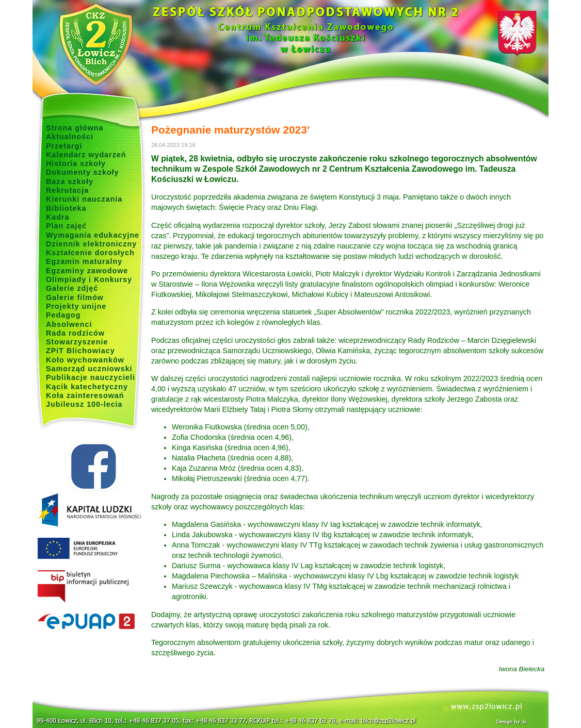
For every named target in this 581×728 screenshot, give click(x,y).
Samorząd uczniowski (89, 369)
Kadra (58, 217)
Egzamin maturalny (84, 261)
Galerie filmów (75, 297)
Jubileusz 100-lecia (84, 404)
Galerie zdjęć (72, 288)
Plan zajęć (66, 226)
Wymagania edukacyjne (93, 235)
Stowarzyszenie (77, 342)
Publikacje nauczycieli (91, 377)
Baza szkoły (70, 181)
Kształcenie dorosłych (90, 253)
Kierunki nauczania (84, 199)
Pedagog (63, 315)
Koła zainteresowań (85, 395)
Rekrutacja (67, 190)
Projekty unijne (76, 306)
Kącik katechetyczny (87, 387)
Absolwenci (69, 324)
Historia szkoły (76, 163)
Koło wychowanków (85, 360)
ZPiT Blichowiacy (80, 351)
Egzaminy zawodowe (87, 271)
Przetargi (64, 146)
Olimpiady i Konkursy (89, 279)
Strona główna (75, 128)
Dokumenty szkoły (83, 172)
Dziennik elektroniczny (91, 244)
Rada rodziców (75, 333)
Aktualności (70, 137)
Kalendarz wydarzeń (86, 155)
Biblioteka (66, 208)
